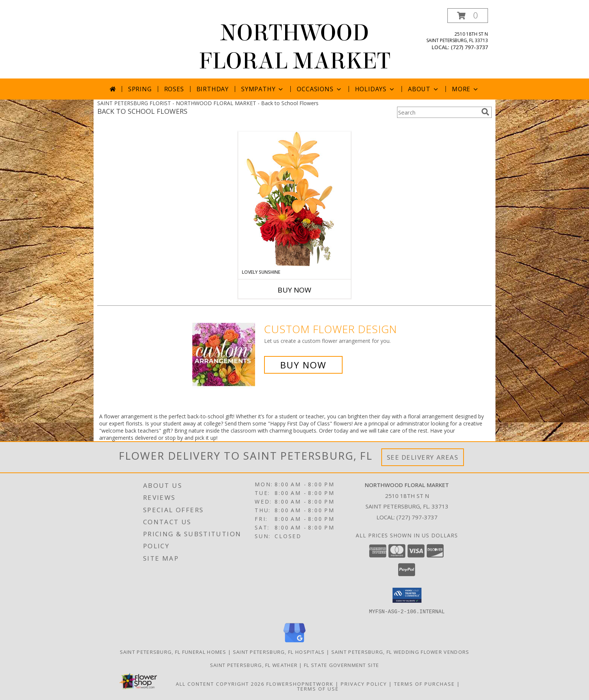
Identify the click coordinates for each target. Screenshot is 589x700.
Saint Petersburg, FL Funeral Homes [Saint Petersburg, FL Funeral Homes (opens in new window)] (173, 652)
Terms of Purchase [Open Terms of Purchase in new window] (424, 683)
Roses (174, 89)
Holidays (375, 89)
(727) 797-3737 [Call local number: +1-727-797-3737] (469, 47)
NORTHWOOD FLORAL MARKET (294, 47)
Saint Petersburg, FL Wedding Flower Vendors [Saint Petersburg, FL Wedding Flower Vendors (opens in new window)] (400, 652)
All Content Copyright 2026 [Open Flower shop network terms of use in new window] (220, 683)
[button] (468, 16)
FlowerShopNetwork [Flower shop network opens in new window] (300, 683)
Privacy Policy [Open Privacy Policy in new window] (364, 683)
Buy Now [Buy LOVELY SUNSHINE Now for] (294, 290)
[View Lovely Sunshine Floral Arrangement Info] (294, 200)
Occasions (319, 89)
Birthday (213, 89)
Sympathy (263, 89)
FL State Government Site (341, 665)
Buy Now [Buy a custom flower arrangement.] (303, 365)
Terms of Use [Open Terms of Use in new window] (318, 688)
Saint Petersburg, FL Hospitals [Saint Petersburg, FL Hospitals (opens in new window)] (279, 652)
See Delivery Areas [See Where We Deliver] (423, 457)
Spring (140, 89)
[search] (485, 112)
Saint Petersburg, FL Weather (254, 665)
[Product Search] (438, 112)
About (424, 89)
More (466, 89)
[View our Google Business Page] (294, 642)
